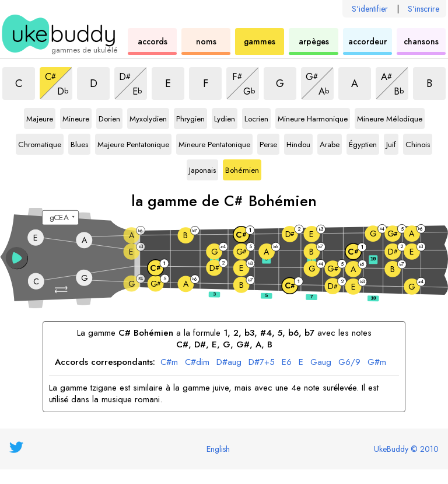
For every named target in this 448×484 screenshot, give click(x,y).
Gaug (321, 363)
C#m (169, 363)
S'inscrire (423, 9)
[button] (62, 290)
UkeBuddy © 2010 (406, 449)
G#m (377, 363)
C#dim (197, 363)
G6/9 (349, 363)
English (218, 449)
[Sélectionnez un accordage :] (60, 218)
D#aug (229, 363)
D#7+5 (262, 363)
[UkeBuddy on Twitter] (16, 447)
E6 (287, 363)
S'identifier (370, 9)
